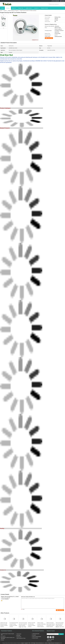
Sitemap (52, 639)
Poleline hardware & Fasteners (13, 11)
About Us (14, 8)
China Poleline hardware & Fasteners (14, 643)
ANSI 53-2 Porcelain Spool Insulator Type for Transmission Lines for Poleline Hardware (51, 625)
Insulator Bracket (35, 638)
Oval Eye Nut (19, 637)
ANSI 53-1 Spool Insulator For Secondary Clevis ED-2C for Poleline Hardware (41, 625)
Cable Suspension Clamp (21, 638)
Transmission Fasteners (6, 631)
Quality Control (29, 8)
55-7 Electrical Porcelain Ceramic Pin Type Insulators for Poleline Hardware (14, 625)
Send (61, 634)
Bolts (54, 57)
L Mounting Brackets (36, 634)
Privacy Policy (5, 643)
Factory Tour (21, 8)
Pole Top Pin (3, 636)
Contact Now (50, 38)
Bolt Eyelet (18, 635)
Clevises (2, 640)
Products (8, 8)
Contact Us (36, 8)
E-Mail (49, 639)
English (63, 1)
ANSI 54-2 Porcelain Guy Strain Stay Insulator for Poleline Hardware (32, 625)
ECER (61, 643)
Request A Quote (44, 8)
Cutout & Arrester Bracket (37, 637)
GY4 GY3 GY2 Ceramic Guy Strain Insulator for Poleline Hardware (23, 624)
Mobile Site (49, 641)
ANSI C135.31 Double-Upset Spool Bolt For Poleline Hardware (60, 624)
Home (2, 8)
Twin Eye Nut (19, 634)
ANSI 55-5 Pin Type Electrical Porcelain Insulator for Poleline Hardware (4, 625)
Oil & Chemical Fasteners (38, 631)
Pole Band (34, 635)
